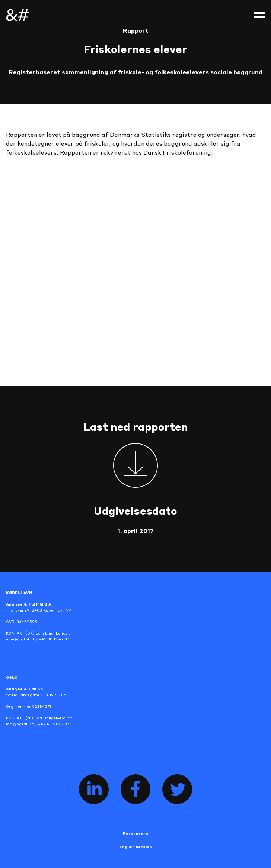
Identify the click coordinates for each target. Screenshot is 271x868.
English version (136, 847)
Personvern (135, 834)
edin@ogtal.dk (20, 639)
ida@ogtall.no (20, 724)
